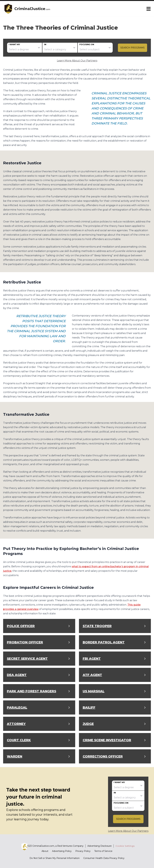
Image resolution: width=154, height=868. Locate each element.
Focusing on (87, 44)
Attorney (16, 724)
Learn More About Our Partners (77, 61)
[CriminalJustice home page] (8, 9)
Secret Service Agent (27, 659)
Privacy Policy (83, 851)
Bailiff (89, 707)
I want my (14, 44)
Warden (15, 756)
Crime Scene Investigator (107, 740)
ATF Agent (92, 675)
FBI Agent (92, 659)
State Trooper (97, 626)
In (45, 44)
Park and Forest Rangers (32, 691)
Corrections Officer (103, 756)
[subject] (95, 48)
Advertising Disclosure (100, 846)
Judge (88, 724)
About (45, 851)
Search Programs (133, 48)
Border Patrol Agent (104, 642)
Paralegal (17, 707)
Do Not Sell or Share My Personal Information (55, 858)
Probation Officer (25, 642)
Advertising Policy (62, 851)
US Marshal (94, 691)
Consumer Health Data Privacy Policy (104, 858)
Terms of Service (103, 851)
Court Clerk (19, 740)
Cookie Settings (125, 846)
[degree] (25, 48)
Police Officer (21, 626)
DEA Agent (17, 675)
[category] (60, 48)
